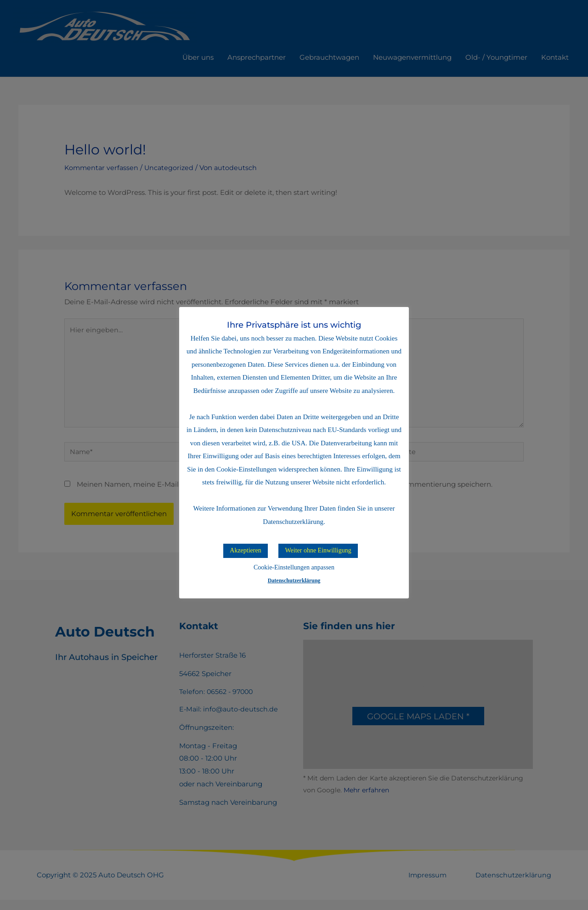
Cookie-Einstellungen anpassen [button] (294, 567)
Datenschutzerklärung (294, 580)
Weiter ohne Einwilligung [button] (318, 550)
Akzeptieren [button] (245, 550)
